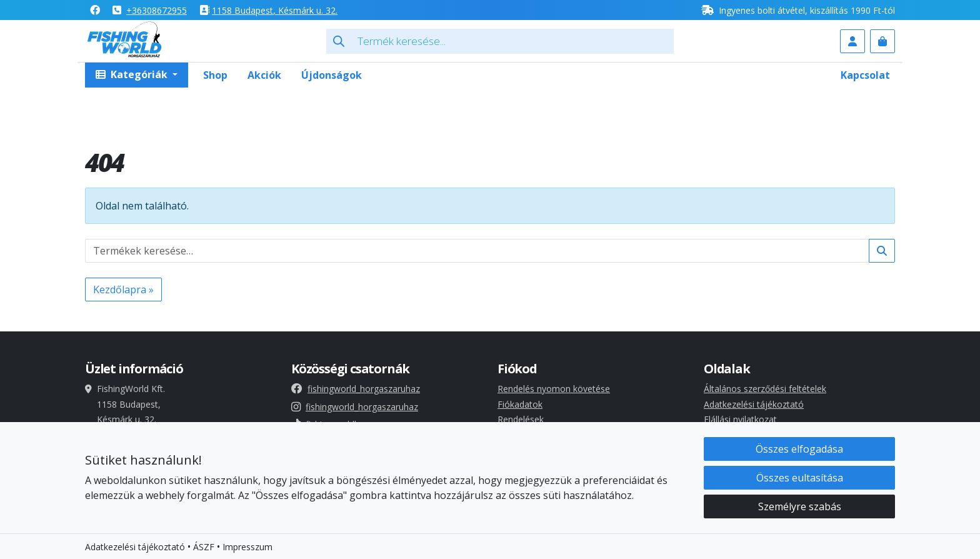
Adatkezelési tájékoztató (754, 404)
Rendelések (521, 419)
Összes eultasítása (800, 478)
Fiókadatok (520, 404)
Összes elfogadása (799, 450)
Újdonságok (332, 75)
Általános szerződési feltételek (765, 389)
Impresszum (247, 547)
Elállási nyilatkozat (740, 419)
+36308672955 (157, 10)
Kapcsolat (865, 75)
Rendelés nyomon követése (554, 389)
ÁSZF (204, 547)
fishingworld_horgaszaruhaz (356, 389)
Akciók (264, 75)
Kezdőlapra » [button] (123, 290)
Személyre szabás (800, 507)
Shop (215, 75)
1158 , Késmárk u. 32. (275, 10)
